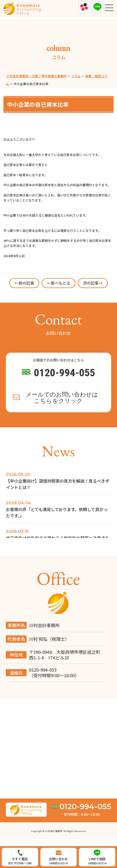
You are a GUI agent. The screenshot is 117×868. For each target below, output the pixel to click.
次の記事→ (93, 283)
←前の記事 (24, 283)
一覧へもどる (59, 283)
